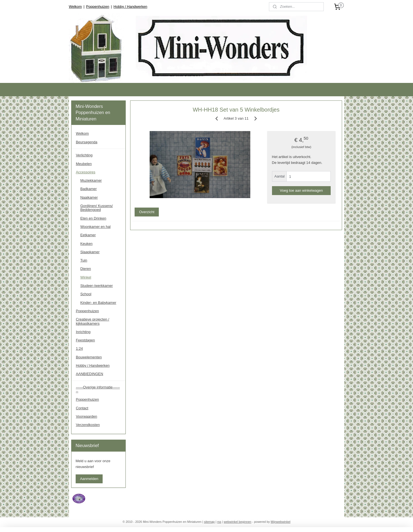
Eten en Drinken (93, 218)
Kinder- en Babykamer (98, 303)
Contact (82, 408)
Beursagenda (87, 142)
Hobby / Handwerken (130, 7)
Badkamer (89, 189)
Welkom (75, 7)
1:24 (79, 348)
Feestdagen (86, 340)
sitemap (209, 522)
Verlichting (84, 155)
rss (219, 522)
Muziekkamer (91, 180)
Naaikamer (89, 197)
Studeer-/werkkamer (97, 286)
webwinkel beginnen (238, 522)
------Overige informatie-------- (98, 389)
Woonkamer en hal (96, 227)
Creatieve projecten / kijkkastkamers (93, 321)
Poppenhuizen (98, 7)
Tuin (84, 260)
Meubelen (84, 164)
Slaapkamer (90, 252)
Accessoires (86, 172)
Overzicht (147, 212)
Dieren (86, 269)
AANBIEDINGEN (90, 374)
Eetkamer (88, 235)
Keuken (86, 244)
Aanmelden (89, 479)
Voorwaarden (87, 416)
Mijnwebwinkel (280, 522)
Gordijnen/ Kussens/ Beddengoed (97, 208)
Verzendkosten (88, 425)
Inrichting (83, 332)
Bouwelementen (89, 357)
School (86, 294)
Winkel (86, 277)
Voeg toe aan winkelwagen (301, 190)
